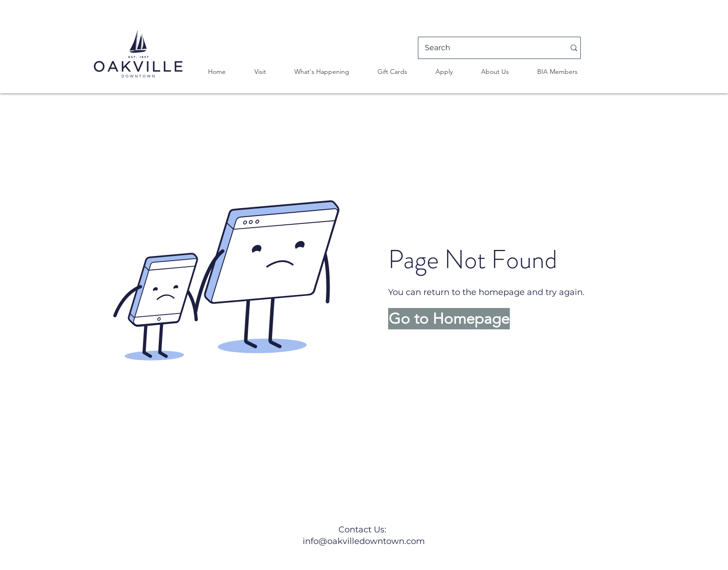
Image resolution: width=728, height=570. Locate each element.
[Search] (488, 48)
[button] (260, 72)
